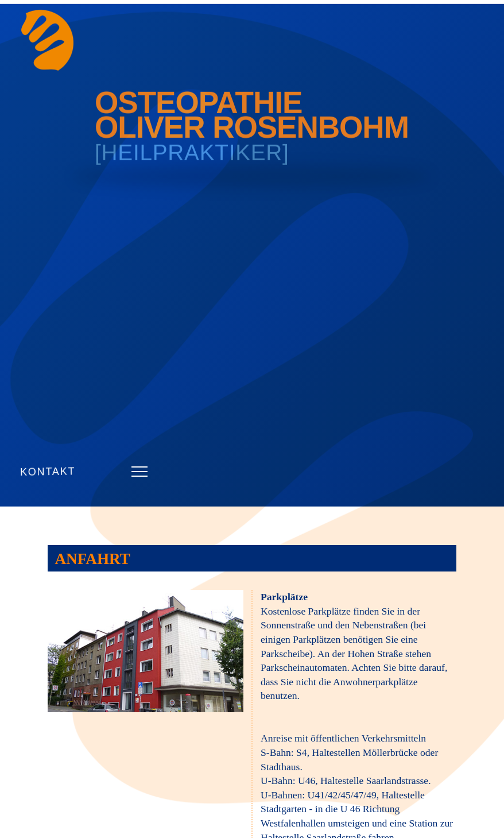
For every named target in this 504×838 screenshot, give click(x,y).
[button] (139, 472)
